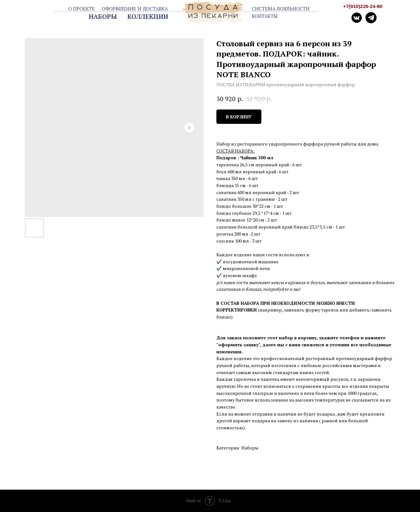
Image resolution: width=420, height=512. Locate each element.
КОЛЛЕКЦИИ (148, 16)
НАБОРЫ (103, 16)
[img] (371, 18)
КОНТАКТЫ (265, 16)
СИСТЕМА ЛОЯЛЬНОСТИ (281, 9)
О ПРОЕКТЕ (82, 9)
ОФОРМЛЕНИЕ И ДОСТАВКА (135, 9)
